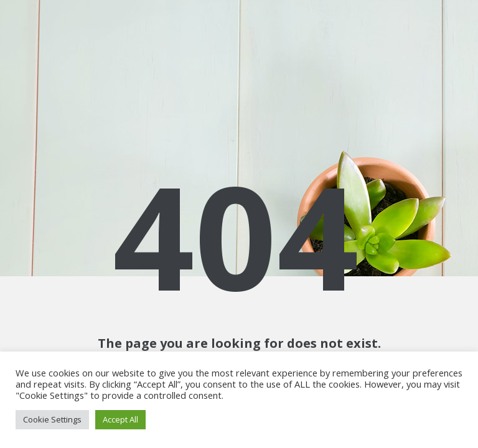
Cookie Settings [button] (52, 419)
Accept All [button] (120, 419)
